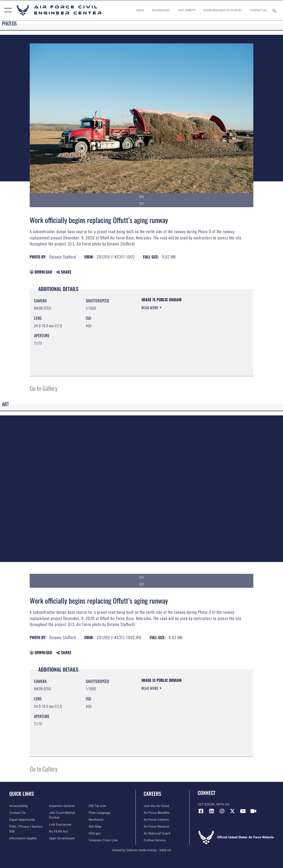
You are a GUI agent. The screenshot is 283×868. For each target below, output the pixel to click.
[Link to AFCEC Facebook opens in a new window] (201, 811)
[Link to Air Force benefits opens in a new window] (156, 813)
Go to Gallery (44, 388)
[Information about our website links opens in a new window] (60, 825)
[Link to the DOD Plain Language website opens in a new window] (99, 813)
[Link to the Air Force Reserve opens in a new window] (156, 827)
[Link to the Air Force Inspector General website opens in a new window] (62, 806)
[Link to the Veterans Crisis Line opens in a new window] (103, 840)
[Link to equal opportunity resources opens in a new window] (22, 820)
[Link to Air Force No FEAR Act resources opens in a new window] (58, 831)
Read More (151, 308)
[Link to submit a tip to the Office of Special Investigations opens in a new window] (97, 806)
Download (41, 272)
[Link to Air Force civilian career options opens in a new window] (155, 840)
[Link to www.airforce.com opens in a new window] (156, 806)
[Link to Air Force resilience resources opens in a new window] (96, 820)
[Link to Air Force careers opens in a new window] (156, 820)
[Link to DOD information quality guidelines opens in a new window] (23, 838)
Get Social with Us (213, 804)
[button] (7, 10)
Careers (152, 794)
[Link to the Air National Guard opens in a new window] (157, 833)
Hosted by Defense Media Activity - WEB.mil (142, 850)
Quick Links (22, 794)
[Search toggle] (275, 10)
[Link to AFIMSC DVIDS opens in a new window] (254, 811)
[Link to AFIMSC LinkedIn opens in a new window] (211, 811)
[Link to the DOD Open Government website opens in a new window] (62, 838)
